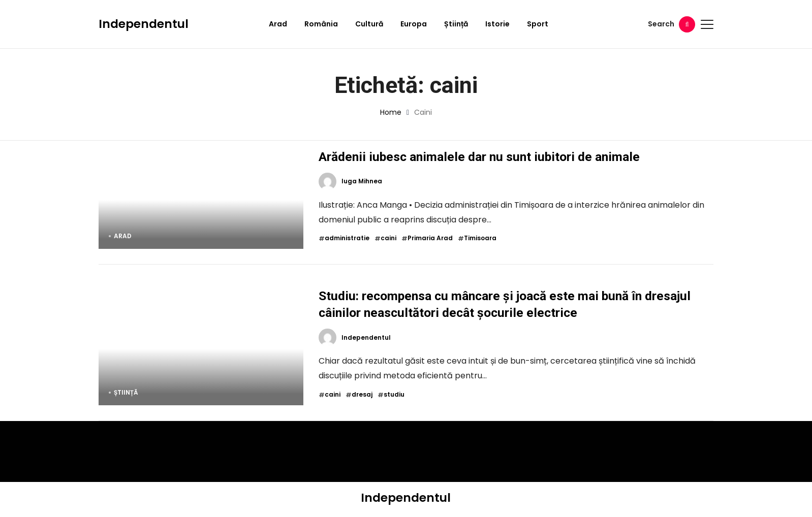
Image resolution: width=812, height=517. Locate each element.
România (321, 24)
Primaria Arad (430, 238)
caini (388, 238)
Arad (278, 24)
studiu (394, 395)
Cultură (369, 24)
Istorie (497, 24)
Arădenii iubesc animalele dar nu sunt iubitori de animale (479, 157)
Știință (456, 24)
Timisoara (480, 238)
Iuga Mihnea (362, 181)
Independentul (144, 24)
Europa (414, 24)
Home (391, 112)
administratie (347, 238)
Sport (538, 24)
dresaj (362, 395)
